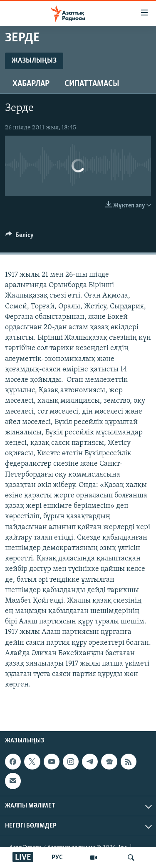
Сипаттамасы (92, 84)
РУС (57, 858)
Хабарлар (31, 84)
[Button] (20, 237)
